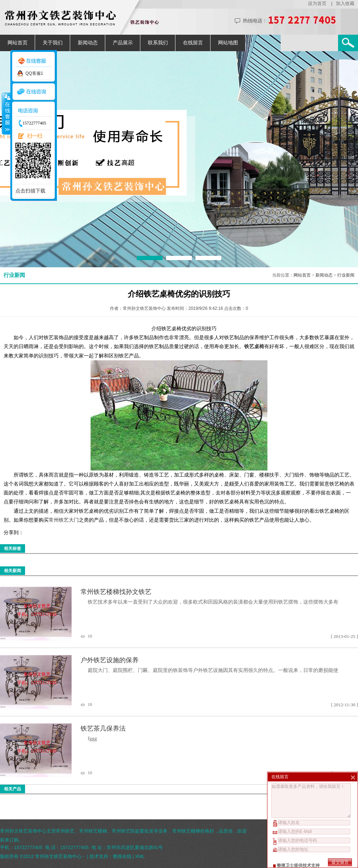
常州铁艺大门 (64, 520)
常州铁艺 (65, 831)
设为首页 (317, 3)
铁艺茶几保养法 (103, 728)
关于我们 (53, 43)
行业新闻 (346, 275)
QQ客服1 (34, 73)
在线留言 (193, 43)
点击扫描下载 (30, 191)
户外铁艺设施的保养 (110, 660)
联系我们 (158, 43)
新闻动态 (88, 43)
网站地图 (228, 43)
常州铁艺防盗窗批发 (133, 831)
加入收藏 (345, 3)
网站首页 (18, 43)
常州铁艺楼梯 (93, 831)
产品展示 (123, 43)
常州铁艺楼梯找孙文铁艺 (116, 592)
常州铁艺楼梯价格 (191, 831)
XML (140, 856)
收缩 (6, 113)
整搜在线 (122, 856)
